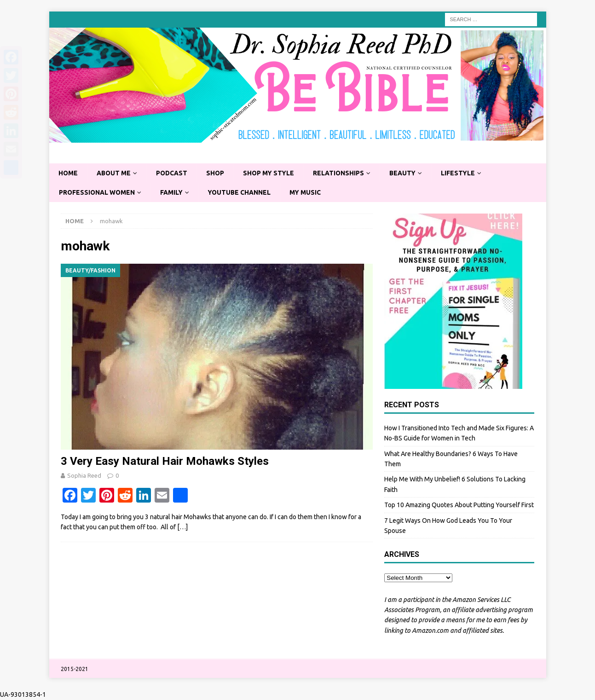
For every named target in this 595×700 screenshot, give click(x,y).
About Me (115, 173)
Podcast (173, 173)
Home (68, 173)
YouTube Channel (242, 192)
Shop (217, 173)
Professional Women (98, 192)
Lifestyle (463, 173)
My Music (309, 192)
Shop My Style (272, 173)
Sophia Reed (84, 476)
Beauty (407, 173)
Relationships (342, 173)
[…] (182, 527)
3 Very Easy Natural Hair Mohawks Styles (165, 462)
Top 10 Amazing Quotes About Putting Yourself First (459, 505)
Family (173, 192)
